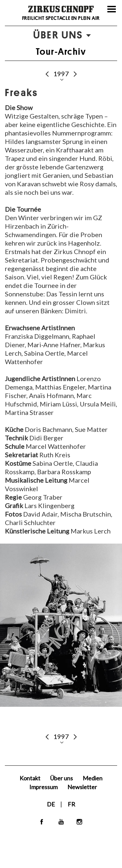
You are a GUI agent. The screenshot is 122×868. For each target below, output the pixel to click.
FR (71, 804)
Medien (93, 778)
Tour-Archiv (61, 51)
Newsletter (82, 787)
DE (51, 804)
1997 (62, 74)
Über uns (61, 778)
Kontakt (30, 778)
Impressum (43, 787)
